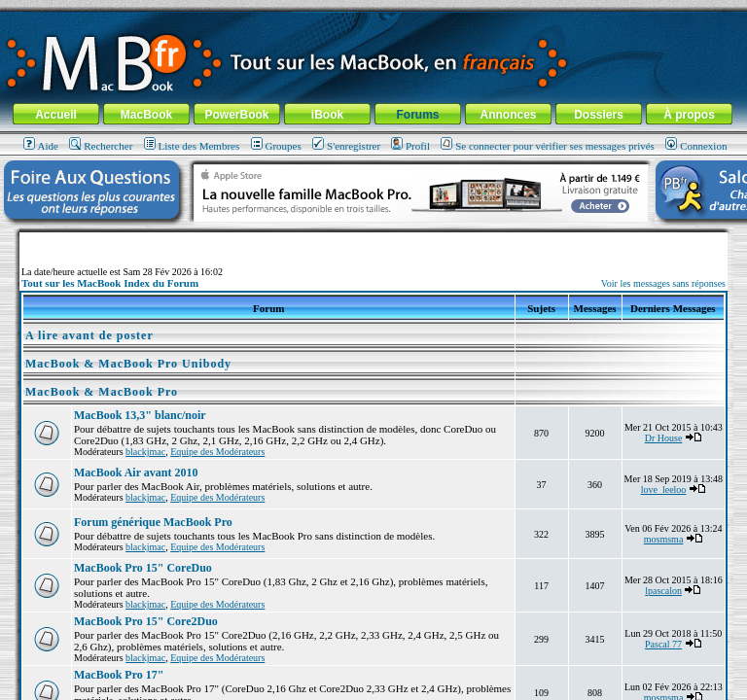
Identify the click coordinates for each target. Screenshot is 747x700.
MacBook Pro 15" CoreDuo (143, 568)
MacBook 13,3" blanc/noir (140, 415)
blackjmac (145, 452)
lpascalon (663, 591)
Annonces (508, 115)
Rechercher (101, 146)
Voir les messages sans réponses (663, 283)
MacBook (146, 115)
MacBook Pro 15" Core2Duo (146, 621)
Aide (41, 146)
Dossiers (599, 115)
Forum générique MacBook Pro (153, 522)
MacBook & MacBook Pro (102, 392)
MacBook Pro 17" (119, 675)
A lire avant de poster (89, 335)
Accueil (56, 115)
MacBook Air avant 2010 (136, 472)
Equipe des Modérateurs (217, 452)
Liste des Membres (192, 146)
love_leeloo (664, 490)
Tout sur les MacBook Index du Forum (110, 283)
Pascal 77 (663, 644)
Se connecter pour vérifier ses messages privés (548, 146)
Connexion (696, 146)
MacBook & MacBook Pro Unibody (128, 364)
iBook (327, 115)
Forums (417, 115)
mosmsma (664, 539)
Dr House (664, 438)
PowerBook (236, 115)
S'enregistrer (346, 146)
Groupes (276, 146)
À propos (689, 115)
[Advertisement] (373, 240)
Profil (410, 146)
